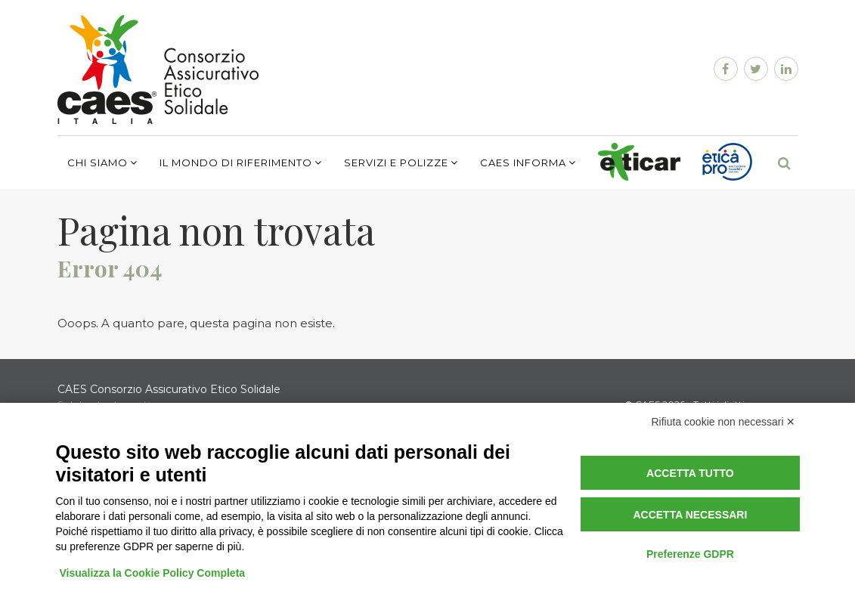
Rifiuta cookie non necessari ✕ (724, 422)
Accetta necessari (690, 515)
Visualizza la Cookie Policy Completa (153, 573)
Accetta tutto (690, 473)
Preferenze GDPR (690, 554)
